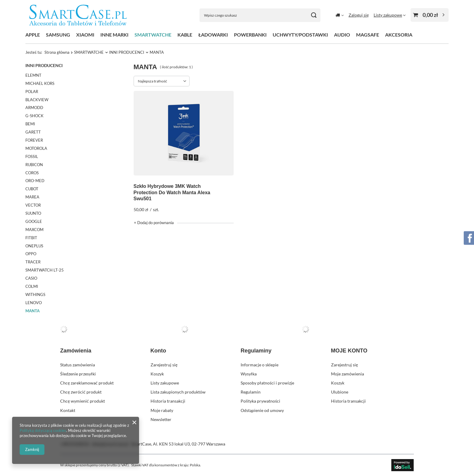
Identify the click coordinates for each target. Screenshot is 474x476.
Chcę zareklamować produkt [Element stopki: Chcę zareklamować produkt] (87, 383)
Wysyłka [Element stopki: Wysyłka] (249, 374)
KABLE (185, 35)
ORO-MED (35, 181)
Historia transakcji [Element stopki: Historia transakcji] (168, 401)
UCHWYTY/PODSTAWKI (300, 35)
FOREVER (34, 140)
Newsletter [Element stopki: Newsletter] (161, 419)
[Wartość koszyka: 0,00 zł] (430, 15)
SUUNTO (33, 213)
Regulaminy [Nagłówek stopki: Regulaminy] (256, 351)
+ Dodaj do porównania (154, 223)
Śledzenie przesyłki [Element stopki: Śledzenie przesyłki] (78, 374)
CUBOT (32, 189)
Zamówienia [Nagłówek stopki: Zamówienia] (76, 351)
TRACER (33, 262)
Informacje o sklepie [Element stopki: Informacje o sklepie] (260, 365)
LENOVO (34, 303)
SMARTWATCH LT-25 (45, 270)
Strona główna (57, 52)
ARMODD (34, 108)
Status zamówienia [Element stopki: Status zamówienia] (78, 365)
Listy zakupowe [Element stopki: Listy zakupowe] (165, 383)
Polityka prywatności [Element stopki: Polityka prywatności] (260, 401)
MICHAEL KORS (40, 83)
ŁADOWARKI (213, 35)
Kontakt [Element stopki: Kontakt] (68, 410)
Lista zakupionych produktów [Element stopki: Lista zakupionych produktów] (178, 392)
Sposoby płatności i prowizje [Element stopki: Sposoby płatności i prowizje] (267, 383)
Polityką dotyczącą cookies (43, 430)
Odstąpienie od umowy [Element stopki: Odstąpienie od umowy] (262, 410)
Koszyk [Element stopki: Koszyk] (157, 374)
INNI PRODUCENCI (127, 52)
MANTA (32, 311)
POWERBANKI (250, 35)
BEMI (30, 124)
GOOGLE (34, 221)
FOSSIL (32, 156)
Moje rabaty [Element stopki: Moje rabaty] (162, 410)
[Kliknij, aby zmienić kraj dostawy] (340, 15)
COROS (32, 173)
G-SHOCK (34, 116)
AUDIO (342, 35)
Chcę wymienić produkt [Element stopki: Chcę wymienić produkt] (83, 401)
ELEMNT (33, 75)
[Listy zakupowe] (390, 15)
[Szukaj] (314, 15)
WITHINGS (35, 294)
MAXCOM (34, 230)
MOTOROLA (36, 148)
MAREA (32, 197)
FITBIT (31, 238)
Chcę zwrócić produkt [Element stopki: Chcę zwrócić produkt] (81, 392)
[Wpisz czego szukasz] (260, 15)
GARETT (33, 132)
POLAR (32, 92)
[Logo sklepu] (78, 15)
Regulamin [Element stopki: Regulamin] (251, 392)
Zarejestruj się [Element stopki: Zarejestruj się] (164, 365)
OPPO (31, 254)
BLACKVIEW (37, 100)
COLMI (32, 286)
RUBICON (34, 165)
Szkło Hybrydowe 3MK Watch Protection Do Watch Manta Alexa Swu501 (172, 193)
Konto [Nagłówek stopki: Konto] (158, 351)
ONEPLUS (34, 246)
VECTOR (33, 205)
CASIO (31, 278)
